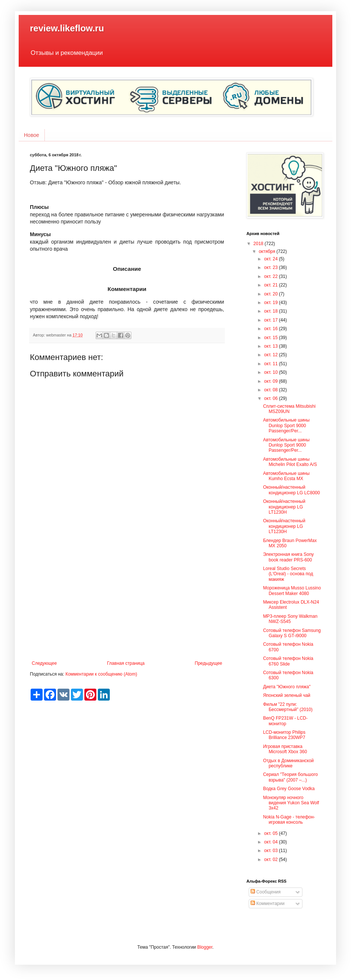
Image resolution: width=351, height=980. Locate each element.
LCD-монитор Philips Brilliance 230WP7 (284, 735)
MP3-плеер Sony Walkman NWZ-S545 (290, 619)
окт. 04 (271, 842)
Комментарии (268, 904)
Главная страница (126, 663)
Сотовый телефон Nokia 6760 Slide (288, 661)
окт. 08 (271, 390)
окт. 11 (271, 364)
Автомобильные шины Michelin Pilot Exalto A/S (290, 462)
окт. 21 (271, 285)
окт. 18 (271, 311)
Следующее (44, 663)
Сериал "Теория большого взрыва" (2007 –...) (290, 777)
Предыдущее (209, 663)
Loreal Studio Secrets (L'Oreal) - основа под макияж (288, 574)
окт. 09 (271, 381)
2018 (259, 244)
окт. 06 (271, 398)
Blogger (205, 947)
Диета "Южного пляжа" (287, 687)
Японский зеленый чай (287, 695)
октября (268, 251)
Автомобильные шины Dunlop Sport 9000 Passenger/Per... (286, 425)
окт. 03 (271, 851)
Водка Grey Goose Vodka (289, 789)
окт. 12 (271, 355)
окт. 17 (271, 320)
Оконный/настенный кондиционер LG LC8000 (291, 490)
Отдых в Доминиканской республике (288, 763)
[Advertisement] (127, 599)
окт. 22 (271, 276)
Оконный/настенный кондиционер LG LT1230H (284, 507)
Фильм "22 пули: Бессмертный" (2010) (288, 707)
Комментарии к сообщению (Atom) (101, 674)
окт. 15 (271, 338)
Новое (32, 135)
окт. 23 (271, 267)
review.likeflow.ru (67, 28)
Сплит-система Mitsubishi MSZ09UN (289, 409)
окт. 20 (271, 294)
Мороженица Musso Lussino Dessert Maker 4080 (292, 591)
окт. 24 (271, 259)
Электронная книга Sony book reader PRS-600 (288, 557)
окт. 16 (271, 329)
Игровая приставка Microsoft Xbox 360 (285, 749)
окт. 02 (271, 860)
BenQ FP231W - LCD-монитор (285, 721)
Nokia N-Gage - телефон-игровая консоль (289, 820)
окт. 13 (271, 346)
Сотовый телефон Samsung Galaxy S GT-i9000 (292, 633)
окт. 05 (271, 833)
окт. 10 (271, 372)
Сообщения (265, 892)
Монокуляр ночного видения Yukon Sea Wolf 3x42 (291, 803)
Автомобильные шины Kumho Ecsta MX (286, 476)
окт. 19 (271, 303)
